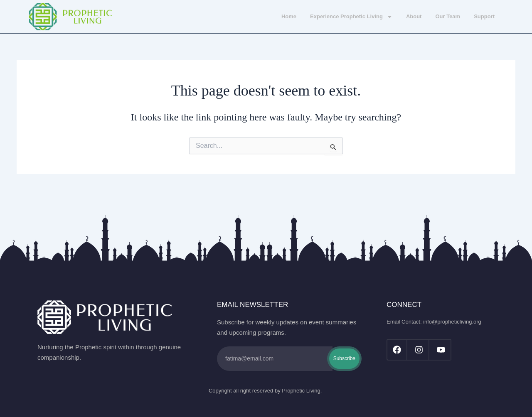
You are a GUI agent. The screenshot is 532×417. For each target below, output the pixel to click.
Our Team (448, 16)
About (414, 16)
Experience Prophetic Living (351, 17)
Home (289, 16)
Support (484, 16)
